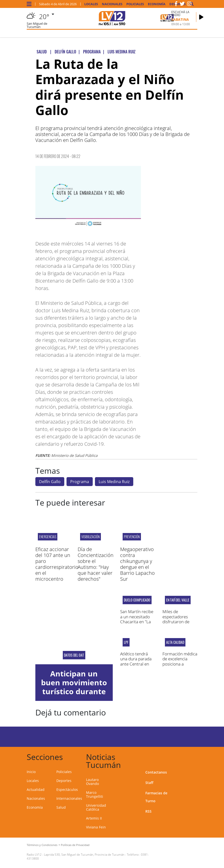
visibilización (90, 537)
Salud (61, 807)
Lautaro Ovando (92, 782)
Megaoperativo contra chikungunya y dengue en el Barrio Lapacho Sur (137, 564)
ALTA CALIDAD (175, 642)
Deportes (64, 781)
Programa (80, 482)
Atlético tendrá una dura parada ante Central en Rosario (136, 661)
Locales (91, 4)
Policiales (135, 4)
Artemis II (94, 818)
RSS (148, 811)
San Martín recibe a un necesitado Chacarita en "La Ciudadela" (137, 619)
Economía (157, 4)
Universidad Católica (96, 807)
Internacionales (69, 798)
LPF (126, 642)
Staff (149, 783)
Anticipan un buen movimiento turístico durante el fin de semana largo (74, 691)
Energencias (48, 537)
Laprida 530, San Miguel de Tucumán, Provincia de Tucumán (84, 855)
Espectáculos (67, 790)
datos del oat (74, 655)
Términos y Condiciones (42, 845)
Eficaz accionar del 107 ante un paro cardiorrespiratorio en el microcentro (57, 564)
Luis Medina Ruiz (114, 482)
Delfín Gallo (50, 482)
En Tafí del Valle (178, 600)
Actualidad (36, 790)
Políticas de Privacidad (75, 845)
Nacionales (112, 4)
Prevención (132, 537)
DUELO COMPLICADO (137, 600)
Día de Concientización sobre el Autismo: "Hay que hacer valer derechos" (96, 564)
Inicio (31, 772)
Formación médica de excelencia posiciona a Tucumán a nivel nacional (180, 664)
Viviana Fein (96, 827)
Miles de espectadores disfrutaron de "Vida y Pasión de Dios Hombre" (178, 622)
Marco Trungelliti (95, 794)
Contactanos (156, 772)
